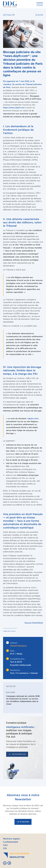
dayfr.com (33, 419)
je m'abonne (23, 822)
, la (22, 84)
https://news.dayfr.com (14, 108)
